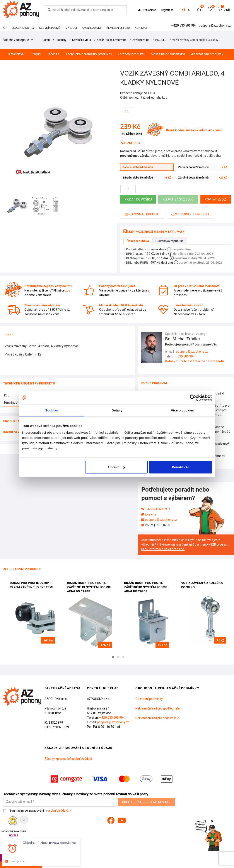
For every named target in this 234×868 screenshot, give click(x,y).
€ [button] (189, 10)
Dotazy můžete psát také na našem (194, 361)
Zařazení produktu (131, 54)
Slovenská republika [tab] (170, 241)
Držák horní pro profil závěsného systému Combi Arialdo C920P (89, 587)
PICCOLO (161, 40)
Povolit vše (180, 467)
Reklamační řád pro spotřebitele (158, 708)
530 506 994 (186, 356)
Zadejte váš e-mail (19, 802)
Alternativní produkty (207, 54)
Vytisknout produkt (191, 214)
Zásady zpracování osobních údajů (68, 759)
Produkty (61, 40)
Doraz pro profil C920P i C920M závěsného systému (32, 585)
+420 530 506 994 (184, 25)
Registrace (167, 10)
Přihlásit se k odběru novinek (146, 802)
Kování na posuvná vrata (112, 40)
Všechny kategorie (18, 40)
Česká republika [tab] (138, 241)
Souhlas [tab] (52, 410)
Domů (46, 40)
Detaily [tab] (117, 410)
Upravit (116, 467)
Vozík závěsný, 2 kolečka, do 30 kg (202, 585)
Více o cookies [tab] (183, 410)
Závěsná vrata (141, 40)
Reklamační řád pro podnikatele (157, 718)
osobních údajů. (58, 811)
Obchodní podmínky (149, 699)
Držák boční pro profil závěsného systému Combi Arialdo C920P (146, 587)
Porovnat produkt (143, 214)
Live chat (151, 514)
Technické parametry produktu (89, 54)
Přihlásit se (147, 10)
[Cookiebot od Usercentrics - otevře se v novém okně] (193, 398)
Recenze (53, 54)
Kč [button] (183, 10)
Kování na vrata (82, 40)
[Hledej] (50, 10)
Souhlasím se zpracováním (36, 811)
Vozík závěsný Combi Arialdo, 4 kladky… (196, 40)
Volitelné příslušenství (168, 54)
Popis (36, 54)
